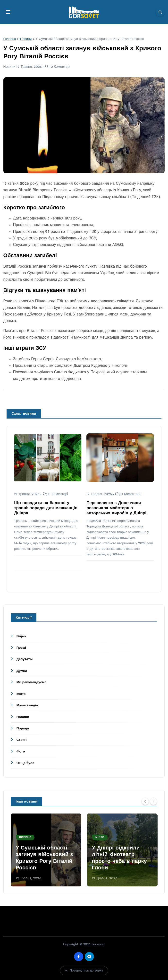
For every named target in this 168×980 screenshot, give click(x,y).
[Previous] (145, 801)
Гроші (21, 648)
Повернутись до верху (84, 971)
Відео (21, 636)
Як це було (25, 763)
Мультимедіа (27, 705)
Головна (10, 39)
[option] (46, 850)
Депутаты (25, 659)
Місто (21, 694)
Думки (22, 671)
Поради (23, 729)
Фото (21, 752)
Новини (26, 39)
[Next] (153, 801)
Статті (22, 740)
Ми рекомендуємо (32, 682)
